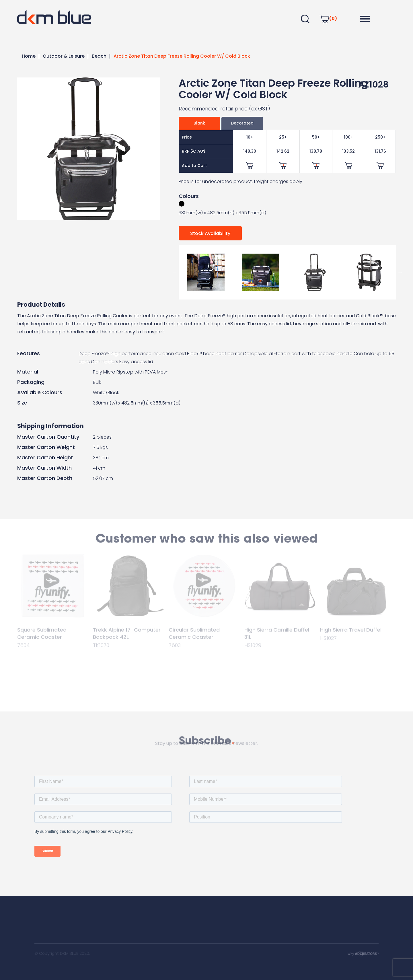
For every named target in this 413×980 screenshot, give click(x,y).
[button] (365, 19)
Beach (99, 56)
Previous (174, 272)
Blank (199, 123)
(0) (328, 19)
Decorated (242, 123)
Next (400, 272)
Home (29, 56)
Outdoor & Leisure (64, 56)
